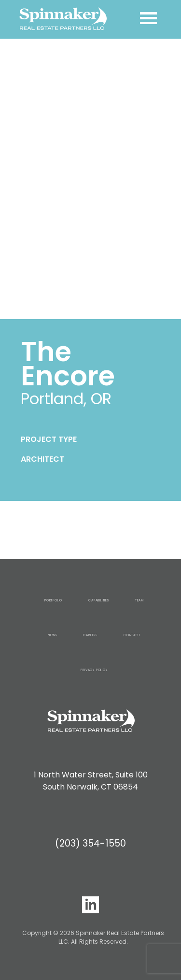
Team (139, 600)
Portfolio (53, 600)
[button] (11, 179)
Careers (90, 635)
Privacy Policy (94, 670)
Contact (132, 635)
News (52, 635)
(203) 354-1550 (90, 843)
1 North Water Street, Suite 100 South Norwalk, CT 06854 (91, 781)
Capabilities (99, 600)
